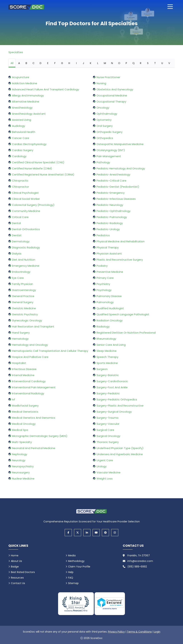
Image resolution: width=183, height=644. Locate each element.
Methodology (76, 561)
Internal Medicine (23, 375)
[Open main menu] (170, 7)
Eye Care (18, 278)
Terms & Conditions (139, 632)
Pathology (103, 162)
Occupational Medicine (112, 95)
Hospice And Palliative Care (30, 357)
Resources (17, 578)
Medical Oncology (24, 424)
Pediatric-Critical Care (111, 181)
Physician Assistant (109, 254)
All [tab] (12, 63)
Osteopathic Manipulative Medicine (120, 144)
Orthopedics (105, 138)
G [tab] (62, 63)
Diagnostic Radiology (26, 247)
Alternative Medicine (26, 101)
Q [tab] (133, 63)
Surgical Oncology (108, 436)
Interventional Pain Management (34, 387)
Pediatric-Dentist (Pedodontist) (118, 187)
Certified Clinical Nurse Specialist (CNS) (38, 162)
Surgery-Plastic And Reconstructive (120, 406)
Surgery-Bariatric (108, 375)
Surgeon (102, 369)
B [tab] (26, 63)
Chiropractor (20, 187)
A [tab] (19, 63)
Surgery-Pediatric (108, 393)
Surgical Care (105, 430)
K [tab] (91, 63)
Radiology (103, 326)
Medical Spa (20, 430)
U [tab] (162, 63)
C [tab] (34, 63)
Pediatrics (103, 235)
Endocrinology (21, 272)
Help (71, 572)
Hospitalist (19, 363)
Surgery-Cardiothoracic (112, 381)
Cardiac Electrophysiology (29, 144)
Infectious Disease (24, 369)
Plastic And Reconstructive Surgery (120, 260)
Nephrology (20, 454)
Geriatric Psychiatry (25, 314)
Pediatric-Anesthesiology (113, 174)
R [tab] (141, 63)
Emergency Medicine (26, 266)
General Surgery (23, 302)
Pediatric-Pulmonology (112, 217)
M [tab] (105, 63)
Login (157, 632)
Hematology (20, 339)
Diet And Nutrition (24, 260)
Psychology (104, 290)
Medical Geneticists (25, 412)
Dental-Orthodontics (26, 229)
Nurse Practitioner (108, 77)
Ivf (13, 399)
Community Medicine (26, 211)
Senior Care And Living (111, 345)
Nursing (101, 83)
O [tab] (119, 63)
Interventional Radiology (28, 393)
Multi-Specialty (22, 442)
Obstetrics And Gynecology (115, 89)
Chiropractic (20, 181)
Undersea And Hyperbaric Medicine (120, 454)
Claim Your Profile (79, 567)
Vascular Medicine (108, 472)
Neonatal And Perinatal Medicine (34, 448)
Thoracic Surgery (108, 442)
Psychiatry (103, 284)
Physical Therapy (108, 247)
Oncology (103, 108)
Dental (16, 223)
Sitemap (73, 583)
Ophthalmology (107, 114)
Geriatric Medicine (24, 308)
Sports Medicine (107, 363)
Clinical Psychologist (25, 193)
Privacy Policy (116, 632)
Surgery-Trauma (107, 418)
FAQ (71, 578)
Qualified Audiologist (110, 308)
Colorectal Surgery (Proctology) (33, 205)
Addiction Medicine (25, 83)
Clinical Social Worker (26, 199)
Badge (15, 567)
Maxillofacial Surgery (25, 406)
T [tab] (155, 63)
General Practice (23, 296)
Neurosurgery (21, 472)
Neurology (19, 460)
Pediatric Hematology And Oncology (121, 168)
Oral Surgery (105, 126)
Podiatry (102, 266)
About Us (16, 561)
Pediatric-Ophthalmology (113, 211)
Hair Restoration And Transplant (33, 326)
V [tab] (169, 63)
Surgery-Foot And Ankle (112, 387)
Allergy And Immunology (28, 95)
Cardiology (19, 156)
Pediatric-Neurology (110, 205)
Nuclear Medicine (23, 478)
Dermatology (21, 241)
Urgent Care (105, 460)
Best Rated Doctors (23, 572)
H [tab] (69, 63)
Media (72, 555)
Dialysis (17, 254)
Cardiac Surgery (23, 150)
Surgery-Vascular (108, 424)
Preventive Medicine (110, 272)
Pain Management (109, 156)
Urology (102, 466)
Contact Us (18, 583)
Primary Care (105, 278)
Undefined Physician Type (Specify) (120, 448)
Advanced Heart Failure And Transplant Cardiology (45, 89)
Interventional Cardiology (29, 381)
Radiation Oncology (110, 320)
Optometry (104, 120)
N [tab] (112, 63)
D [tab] (41, 63)
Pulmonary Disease (109, 296)
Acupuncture (21, 77)
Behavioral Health (24, 132)
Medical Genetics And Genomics (34, 418)
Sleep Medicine (107, 351)
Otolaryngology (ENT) (111, 150)
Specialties (16, 52)
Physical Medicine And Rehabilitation (121, 241)
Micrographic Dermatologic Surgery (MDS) (40, 436)
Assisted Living (22, 120)
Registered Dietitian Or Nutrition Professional (126, 333)
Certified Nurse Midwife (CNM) (32, 168)
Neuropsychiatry (23, 466)
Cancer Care (21, 138)
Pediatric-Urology (108, 229)
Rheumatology (106, 339)
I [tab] (76, 63)
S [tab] (148, 63)
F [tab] (55, 63)
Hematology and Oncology (30, 345)
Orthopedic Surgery (109, 132)
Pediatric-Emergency (111, 193)
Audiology (18, 126)
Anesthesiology (22, 108)
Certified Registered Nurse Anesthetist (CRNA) (43, 174)
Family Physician (23, 284)
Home (15, 555)
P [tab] (126, 63)
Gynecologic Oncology (27, 320)
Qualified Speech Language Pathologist (123, 314)
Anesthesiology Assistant (29, 114)
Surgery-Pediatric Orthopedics (117, 399)
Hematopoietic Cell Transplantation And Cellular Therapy (50, 351)
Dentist (17, 235)
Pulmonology (105, 302)
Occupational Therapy (111, 101)
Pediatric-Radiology (110, 223)
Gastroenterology (24, 290)
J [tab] (83, 63)
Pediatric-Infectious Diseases (116, 199)
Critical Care (20, 217)
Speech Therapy (107, 357)
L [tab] (98, 63)
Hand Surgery (21, 333)
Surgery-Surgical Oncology (114, 412)
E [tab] (48, 63)
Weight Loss (105, 478)
